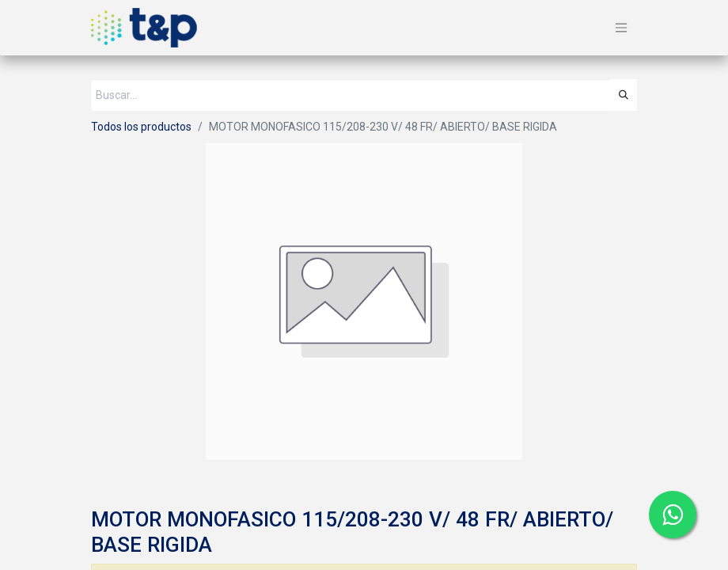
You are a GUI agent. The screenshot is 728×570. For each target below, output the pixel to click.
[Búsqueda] (624, 95)
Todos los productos (141, 127)
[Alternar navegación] (621, 28)
